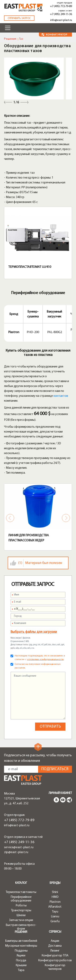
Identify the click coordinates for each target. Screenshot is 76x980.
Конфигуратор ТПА (55, 956)
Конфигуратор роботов (55, 960)
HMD (55, 897)
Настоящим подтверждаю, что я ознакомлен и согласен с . (40, 658)
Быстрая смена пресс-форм (21, 927)
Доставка (55, 946)
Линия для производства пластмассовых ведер (29, 538)
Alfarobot (55, 907)
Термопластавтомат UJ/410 (30, 267)
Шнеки (21, 915)
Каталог (21, 883)
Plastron (55, 902)
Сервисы (55, 932)
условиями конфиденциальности (45, 660)
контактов (61, 396)
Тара (21, 970)
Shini (55, 892)
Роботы (21, 906)
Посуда (21, 960)
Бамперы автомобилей (21, 941)
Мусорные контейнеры (21, 946)
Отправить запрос (19, 18)
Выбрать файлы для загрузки (34, 632)
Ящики (21, 956)
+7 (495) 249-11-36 (61, 14)
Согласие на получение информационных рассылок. (38, 666)
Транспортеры (21, 910)
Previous (8, 102)
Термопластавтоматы (21, 892)
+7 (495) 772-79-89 (61, 6)
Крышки (21, 965)
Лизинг (55, 951)
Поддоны (21, 951)
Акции (55, 941)
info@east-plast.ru (61, 20)
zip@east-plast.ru (16, 852)
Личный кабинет (60, 793)
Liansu (55, 917)
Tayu (55, 912)
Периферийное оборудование (21, 899)
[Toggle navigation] (8, 28)
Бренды (55, 883)
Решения (10, 39)
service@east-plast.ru (19, 847)
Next (24, 102)
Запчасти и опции (21, 920)
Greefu (55, 921)
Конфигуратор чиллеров (55, 967)
